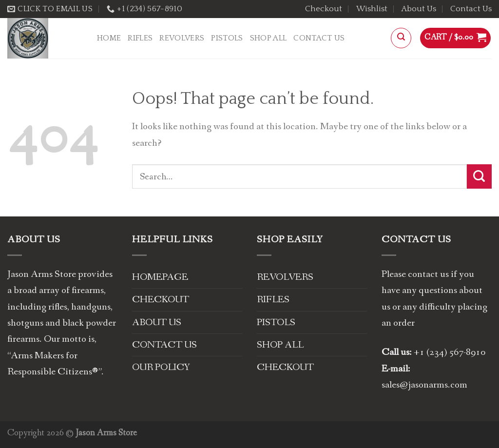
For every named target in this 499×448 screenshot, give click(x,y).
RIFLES (140, 38)
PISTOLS (227, 38)
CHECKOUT (161, 300)
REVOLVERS (182, 38)
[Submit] (479, 176)
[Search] (401, 38)
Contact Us (471, 9)
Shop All (269, 38)
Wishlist (372, 9)
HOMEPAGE (160, 277)
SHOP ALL (280, 345)
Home (109, 38)
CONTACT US (164, 345)
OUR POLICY (161, 367)
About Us (419, 9)
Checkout (324, 9)
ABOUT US (157, 322)
